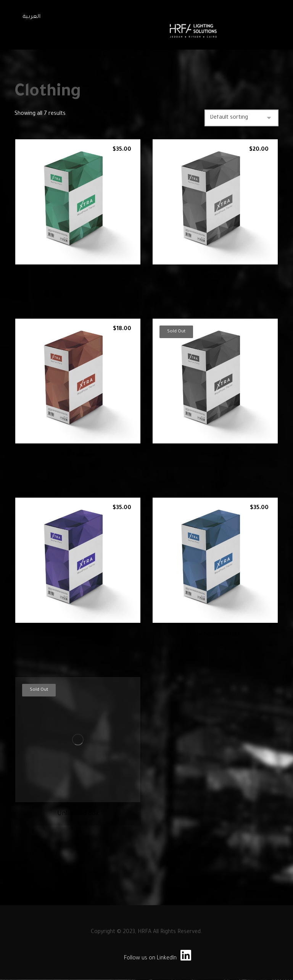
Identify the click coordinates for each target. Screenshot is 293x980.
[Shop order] (241, 118)
